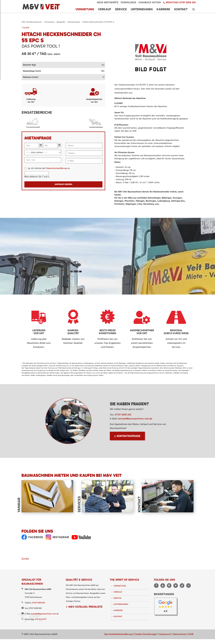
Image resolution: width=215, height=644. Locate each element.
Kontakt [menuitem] (181, 9)
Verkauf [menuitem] (105, 9)
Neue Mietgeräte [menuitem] (108, 2)
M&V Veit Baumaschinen (32, 22)
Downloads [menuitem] (128, 2)
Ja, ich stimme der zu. (49, 168)
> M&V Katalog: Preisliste (84, 607)
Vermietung (49, 22)
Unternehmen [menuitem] (142, 9)
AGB (191, 634)
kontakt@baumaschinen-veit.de (135, 419)
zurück (25, 28)
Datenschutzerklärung (56, 168)
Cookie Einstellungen (146, 634)
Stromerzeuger (74, 22)
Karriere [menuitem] (163, 9)
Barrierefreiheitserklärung (118, 634)
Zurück (25, 559)
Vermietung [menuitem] (85, 9)
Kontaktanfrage (129, 436)
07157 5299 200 (123, 415)
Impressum (165, 634)
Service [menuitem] (121, 9)
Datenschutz (180, 634)
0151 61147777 (41, 619)
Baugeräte (61, 22)
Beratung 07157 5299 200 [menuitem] (181, 2)
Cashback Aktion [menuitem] (150, 2)
